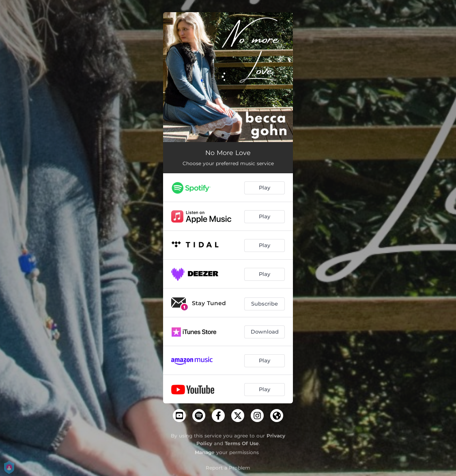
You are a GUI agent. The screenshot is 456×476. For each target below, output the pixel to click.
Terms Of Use (242, 443)
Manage (205, 452)
